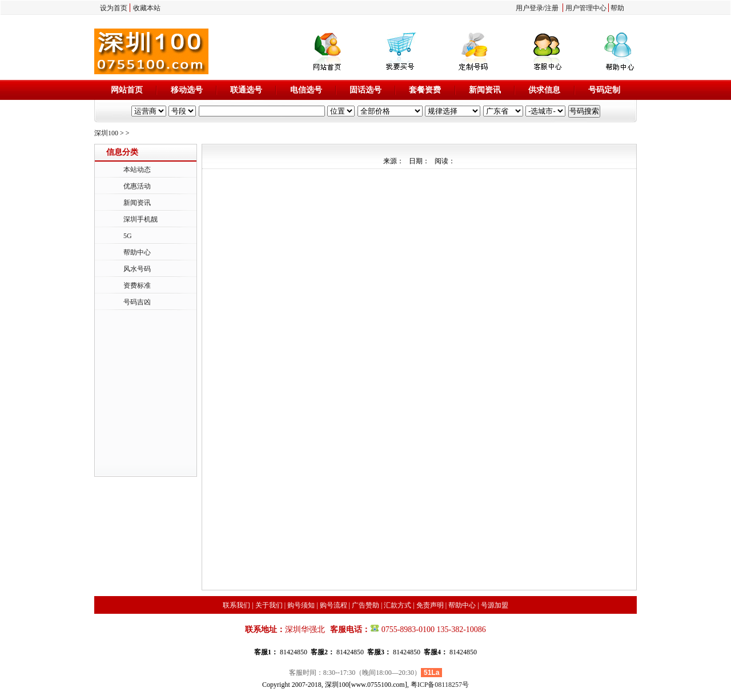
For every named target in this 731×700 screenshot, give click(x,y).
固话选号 (365, 90)
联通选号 (246, 90)
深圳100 (106, 133)
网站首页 (127, 90)
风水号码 (137, 269)
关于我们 (269, 605)
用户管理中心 (586, 8)
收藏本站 (147, 8)
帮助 (617, 8)
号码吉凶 (137, 302)
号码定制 (604, 90)
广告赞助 (365, 605)
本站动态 (137, 170)
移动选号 (187, 90)
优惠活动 (137, 186)
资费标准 (137, 285)
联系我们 (236, 605)
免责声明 (430, 605)
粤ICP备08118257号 (440, 685)
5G (128, 236)
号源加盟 (495, 605)
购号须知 (301, 605)
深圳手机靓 (140, 219)
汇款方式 (397, 605)
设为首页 (114, 8)
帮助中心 (137, 252)
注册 (552, 8)
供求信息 (544, 90)
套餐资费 (425, 90)
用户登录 (529, 8)
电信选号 (306, 90)
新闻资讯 (485, 90)
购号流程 (334, 605)
